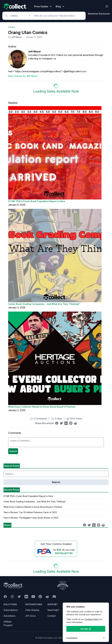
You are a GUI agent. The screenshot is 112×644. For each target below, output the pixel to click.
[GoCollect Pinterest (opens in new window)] (40, 597)
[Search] (58, 16)
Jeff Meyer (17, 37)
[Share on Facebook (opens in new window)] (57, 423)
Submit (13, 451)
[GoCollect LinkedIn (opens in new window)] (26, 597)
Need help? (53, 610)
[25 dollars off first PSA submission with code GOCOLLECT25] (56, 551)
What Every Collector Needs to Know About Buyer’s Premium (42, 407)
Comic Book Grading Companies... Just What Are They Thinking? (44, 304)
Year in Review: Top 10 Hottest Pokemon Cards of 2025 (30, 512)
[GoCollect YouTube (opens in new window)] (33, 597)
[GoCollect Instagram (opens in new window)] (12, 597)
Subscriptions (11, 610)
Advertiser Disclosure (99, 14)
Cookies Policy (92, 619)
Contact (52, 616)
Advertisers (9, 616)
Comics (12, 27)
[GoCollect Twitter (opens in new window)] (19, 597)
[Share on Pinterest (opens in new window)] (71, 423)
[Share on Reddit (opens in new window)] (75, 423)
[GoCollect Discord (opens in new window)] (54, 597)
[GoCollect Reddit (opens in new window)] (47, 597)
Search (56, 482)
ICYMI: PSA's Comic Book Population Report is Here (37, 201)
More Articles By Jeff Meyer (23, 76)
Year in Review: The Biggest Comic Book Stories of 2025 (31, 518)
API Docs (31, 616)
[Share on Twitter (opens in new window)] (61, 423)
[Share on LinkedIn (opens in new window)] (66, 423)
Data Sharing (32, 610)
